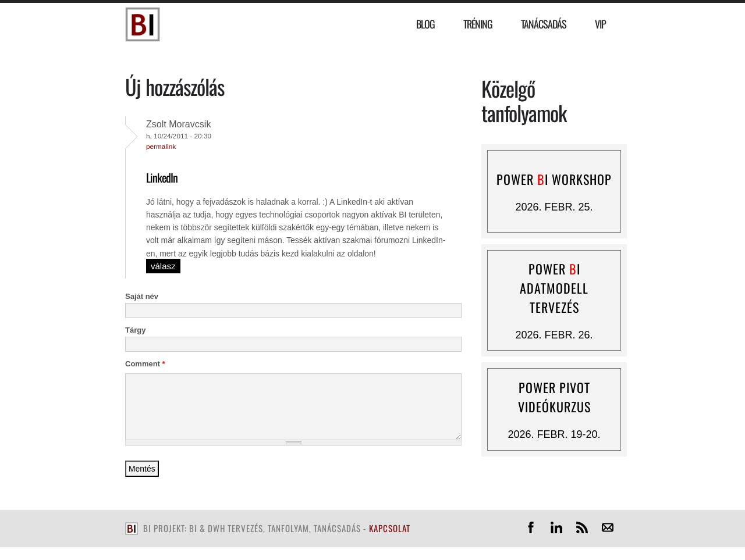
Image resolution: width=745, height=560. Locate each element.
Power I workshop (554, 179)
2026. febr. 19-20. (554, 434)
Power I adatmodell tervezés (554, 288)
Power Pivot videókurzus (554, 397)
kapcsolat (390, 528)
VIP (600, 24)
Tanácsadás (544, 24)
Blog (425, 24)
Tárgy (135, 330)
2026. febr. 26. (554, 335)
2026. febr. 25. (554, 207)
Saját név (142, 296)
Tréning (478, 24)
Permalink (161, 146)
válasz (163, 266)
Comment (145, 364)
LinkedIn (162, 177)
